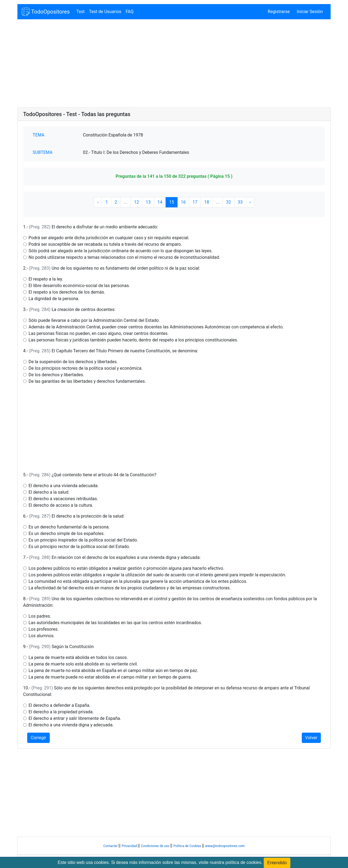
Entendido (277, 863)
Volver (311, 738)
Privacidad (130, 846)
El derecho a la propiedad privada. (61, 712)
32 (229, 202)
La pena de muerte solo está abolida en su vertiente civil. (83, 664)
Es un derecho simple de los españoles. (67, 533)
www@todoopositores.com (225, 846)
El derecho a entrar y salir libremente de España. (75, 718)
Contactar (111, 846)
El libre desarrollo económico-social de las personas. (79, 286)
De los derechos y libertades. (56, 375)
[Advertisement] (174, 64)
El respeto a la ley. (46, 279)
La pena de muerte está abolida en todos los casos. (78, 657)
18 (207, 202)
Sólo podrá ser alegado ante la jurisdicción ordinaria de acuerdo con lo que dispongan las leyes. (121, 251)
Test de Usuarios (105, 12)
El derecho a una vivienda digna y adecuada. (71, 725)
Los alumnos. (42, 636)
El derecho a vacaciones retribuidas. (63, 499)
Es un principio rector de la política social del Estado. (79, 547)
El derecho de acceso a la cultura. (61, 505)
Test (80, 12)
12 (136, 202)
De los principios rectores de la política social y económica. (86, 368)
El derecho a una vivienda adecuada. (64, 486)
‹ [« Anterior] (98, 202)
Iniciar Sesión (310, 12)
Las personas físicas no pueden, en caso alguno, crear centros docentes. (99, 333)
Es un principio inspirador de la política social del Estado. (83, 540)
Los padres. (40, 616)
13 (148, 202)
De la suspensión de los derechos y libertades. (73, 362)
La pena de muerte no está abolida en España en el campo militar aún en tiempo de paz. (113, 671)
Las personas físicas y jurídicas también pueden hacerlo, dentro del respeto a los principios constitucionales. (133, 340)
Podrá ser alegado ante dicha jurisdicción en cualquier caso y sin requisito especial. (109, 238)
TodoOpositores (46, 12)
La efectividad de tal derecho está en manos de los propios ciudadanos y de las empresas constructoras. (130, 588)
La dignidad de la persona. (54, 299)
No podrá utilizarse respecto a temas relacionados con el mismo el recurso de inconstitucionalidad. (124, 257)
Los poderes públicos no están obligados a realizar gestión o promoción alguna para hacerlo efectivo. (126, 568)
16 (183, 202)
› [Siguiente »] (250, 202)
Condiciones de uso (156, 846)
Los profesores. (44, 629)
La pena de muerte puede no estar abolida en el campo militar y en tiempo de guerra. (110, 677)
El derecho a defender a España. (60, 705)
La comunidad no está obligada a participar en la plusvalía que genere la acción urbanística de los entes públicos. (138, 581)
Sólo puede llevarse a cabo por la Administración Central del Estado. (94, 320)
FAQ (130, 12)
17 (195, 202)
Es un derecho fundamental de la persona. (69, 527)
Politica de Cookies (188, 846)
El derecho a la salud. (49, 492)
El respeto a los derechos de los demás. (67, 292)
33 (240, 202)
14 (160, 202)
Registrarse (279, 12)
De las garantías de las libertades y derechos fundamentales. (87, 381)
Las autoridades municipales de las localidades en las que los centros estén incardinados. (115, 623)
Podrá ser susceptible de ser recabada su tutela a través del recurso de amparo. (105, 244)
